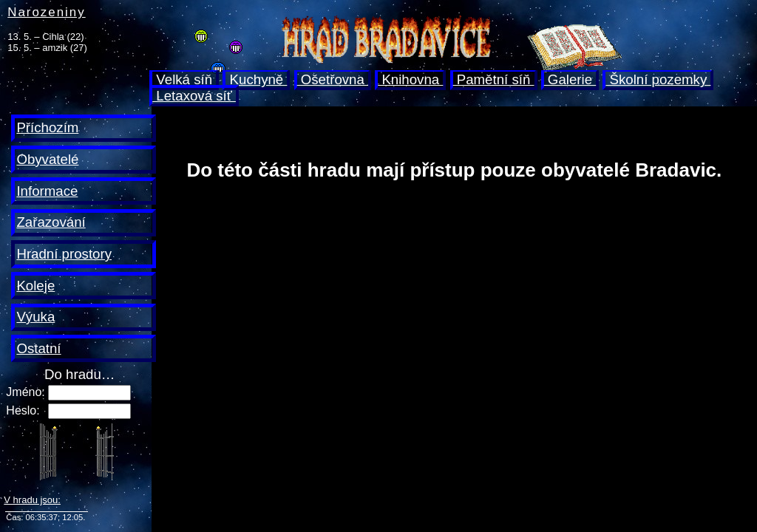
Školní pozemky (658, 79)
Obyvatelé (47, 159)
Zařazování (51, 222)
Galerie (570, 79)
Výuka (35, 317)
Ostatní (38, 348)
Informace (47, 191)
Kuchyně (256, 79)
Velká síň (184, 79)
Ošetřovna (333, 79)
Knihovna (410, 79)
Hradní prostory (64, 254)
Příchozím (47, 127)
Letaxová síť (194, 96)
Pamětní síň (494, 79)
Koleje (35, 286)
